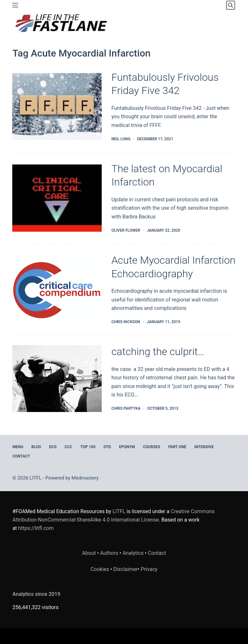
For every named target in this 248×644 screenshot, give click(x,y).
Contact (21, 456)
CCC (68, 447)
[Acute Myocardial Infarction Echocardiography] (57, 289)
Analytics (133, 553)
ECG (53, 447)
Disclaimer (125, 569)
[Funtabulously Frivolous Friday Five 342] (57, 106)
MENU (18, 447)
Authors (109, 553)
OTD (107, 447)
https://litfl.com (36, 528)
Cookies (100, 569)
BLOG (36, 447)
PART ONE (177, 447)
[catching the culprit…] (57, 379)
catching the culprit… (158, 352)
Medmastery (85, 478)
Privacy (149, 569)
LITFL (119, 511)
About (89, 553)
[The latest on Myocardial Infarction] (57, 198)
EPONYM (127, 447)
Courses (152, 447)
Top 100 (88, 447)
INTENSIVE (204, 447)
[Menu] (15, 5)
